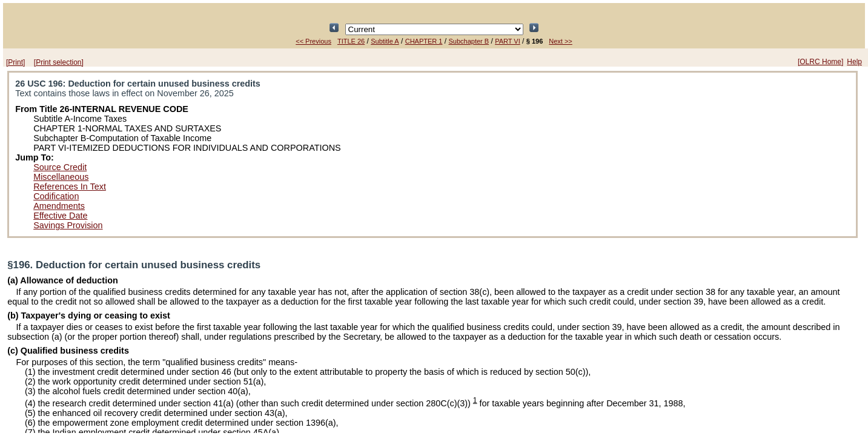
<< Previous (313, 41)
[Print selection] (59, 62)
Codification (56, 196)
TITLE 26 (351, 41)
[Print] (15, 62)
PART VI (508, 41)
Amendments (59, 206)
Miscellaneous (61, 177)
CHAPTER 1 (424, 41)
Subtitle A (385, 41)
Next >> (561, 41)
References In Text (70, 187)
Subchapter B (469, 41)
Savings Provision (68, 225)
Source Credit (60, 167)
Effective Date (60, 216)
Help (854, 62)
